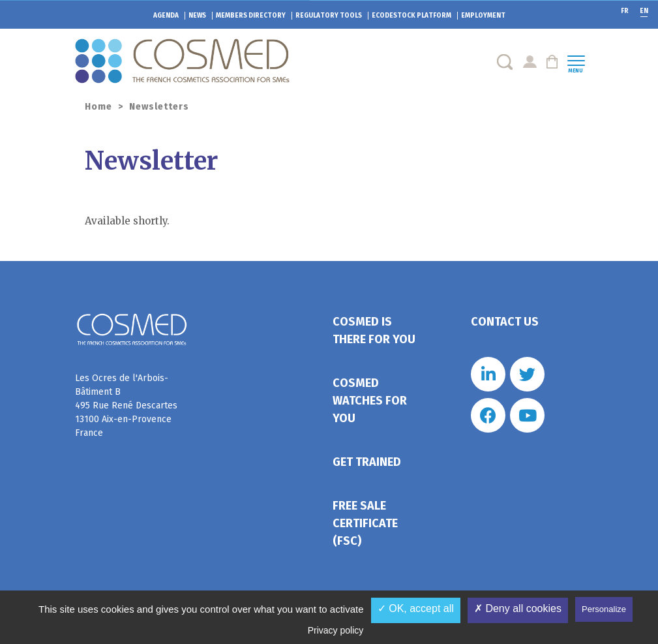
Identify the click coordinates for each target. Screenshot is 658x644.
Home (98, 107)
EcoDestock (411, 16)
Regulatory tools (329, 16)
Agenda (166, 16)
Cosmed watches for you (370, 401)
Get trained (367, 462)
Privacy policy (336, 630)
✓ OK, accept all (416, 608)
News (197, 16)
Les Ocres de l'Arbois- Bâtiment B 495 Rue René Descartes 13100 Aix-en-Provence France (126, 406)
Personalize (604, 609)
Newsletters (159, 107)
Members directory (251, 16)
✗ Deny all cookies (518, 608)
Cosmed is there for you (374, 330)
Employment (483, 16)
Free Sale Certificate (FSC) (365, 523)
